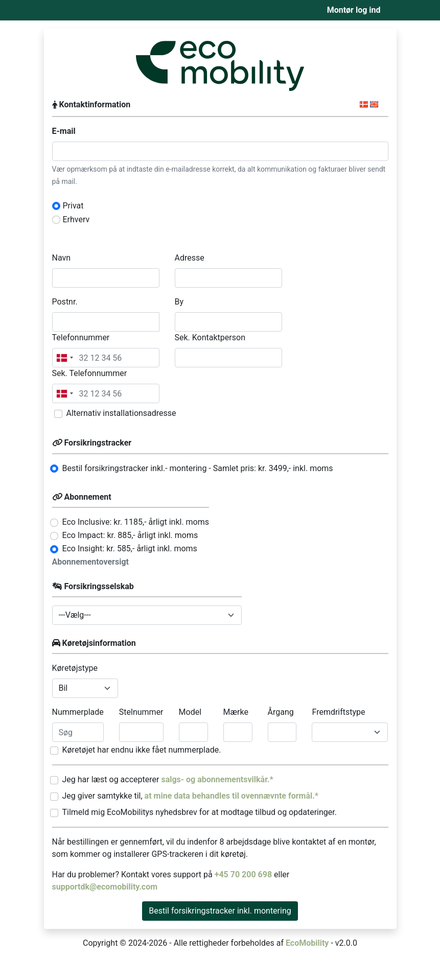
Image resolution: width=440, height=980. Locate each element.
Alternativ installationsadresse (121, 413)
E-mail (64, 131)
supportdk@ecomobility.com (105, 887)
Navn (62, 258)
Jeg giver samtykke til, (191, 796)
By (179, 302)
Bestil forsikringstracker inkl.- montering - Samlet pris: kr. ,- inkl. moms (198, 469)
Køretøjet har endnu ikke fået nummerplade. (142, 750)
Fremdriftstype (338, 712)
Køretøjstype (75, 668)
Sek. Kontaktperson (210, 337)
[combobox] (64, 358)
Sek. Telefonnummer (90, 373)
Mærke (236, 712)
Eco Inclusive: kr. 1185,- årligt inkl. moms (136, 522)
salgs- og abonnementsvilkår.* (217, 779)
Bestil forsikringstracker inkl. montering (220, 911)
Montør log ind (354, 10)
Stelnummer (141, 712)
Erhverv (76, 219)
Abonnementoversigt (90, 562)
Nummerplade (78, 712)
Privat (73, 206)
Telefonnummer (81, 337)
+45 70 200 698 (244, 874)
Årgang (281, 712)
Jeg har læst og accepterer (168, 779)
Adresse (190, 258)
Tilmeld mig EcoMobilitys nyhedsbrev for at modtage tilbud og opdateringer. (200, 812)
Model (190, 712)
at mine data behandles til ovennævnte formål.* (232, 796)
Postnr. (65, 302)
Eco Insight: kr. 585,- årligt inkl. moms (130, 549)
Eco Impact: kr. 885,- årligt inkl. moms (130, 535)
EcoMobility (307, 943)
